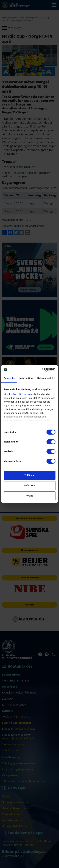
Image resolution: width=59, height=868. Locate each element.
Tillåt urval (29, 486)
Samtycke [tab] (9, 378)
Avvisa (30, 496)
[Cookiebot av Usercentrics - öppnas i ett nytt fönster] (42, 370)
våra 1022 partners (22, 394)
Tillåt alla (30, 475)
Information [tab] (26, 378)
